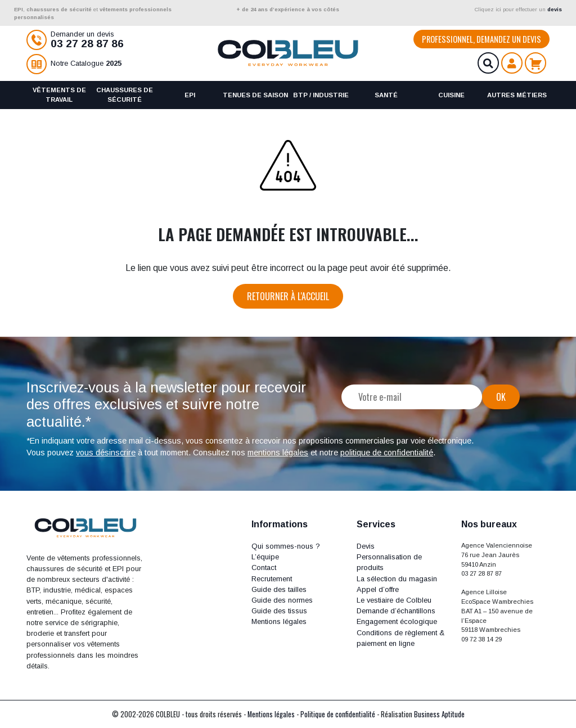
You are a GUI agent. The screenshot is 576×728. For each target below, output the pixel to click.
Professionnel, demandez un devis (481, 39)
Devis (366, 546)
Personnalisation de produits (389, 562)
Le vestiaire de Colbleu (394, 600)
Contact (264, 568)
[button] (296, 524)
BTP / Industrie (321, 95)
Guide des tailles (279, 589)
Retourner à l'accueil (288, 296)
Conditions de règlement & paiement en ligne (400, 638)
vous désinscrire (106, 453)
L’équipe (265, 557)
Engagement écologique (397, 621)
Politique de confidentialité (338, 714)
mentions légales (278, 453)
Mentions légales (279, 621)
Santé (386, 95)
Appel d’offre (378, 589)
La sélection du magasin (397, 579)
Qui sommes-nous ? (286, 546)
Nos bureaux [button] (489, 524)
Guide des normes (282, 600)
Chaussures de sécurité (125, 95)
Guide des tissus (279, 611)
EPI (190, 95)
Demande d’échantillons (396, 611)
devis (555, 9)
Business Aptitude (439, 714)
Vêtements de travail (59, 95)
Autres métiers (517, 95)
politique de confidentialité (387, 453)
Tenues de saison (255, 95)
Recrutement (272, 579)
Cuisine (451, 95)
